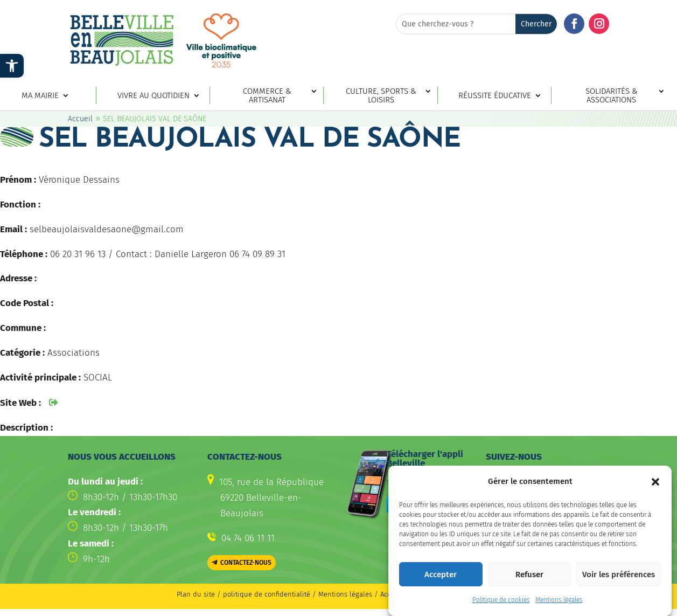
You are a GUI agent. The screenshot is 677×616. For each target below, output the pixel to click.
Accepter (441, 575)
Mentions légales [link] (559, 600)
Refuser (529, 575)
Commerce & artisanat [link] (267, 96)
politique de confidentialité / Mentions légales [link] (299, 603)
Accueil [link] (80, 128)
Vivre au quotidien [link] (153, 96)
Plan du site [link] (196, 603)
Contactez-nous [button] (246, 572)
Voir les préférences (619, 575)
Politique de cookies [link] (501, 600)
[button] (655, 482)
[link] (12, 66)
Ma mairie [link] (40, 96)
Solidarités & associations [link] (612, 96)
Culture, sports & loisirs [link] (381, 96)
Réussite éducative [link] (495, 96)
